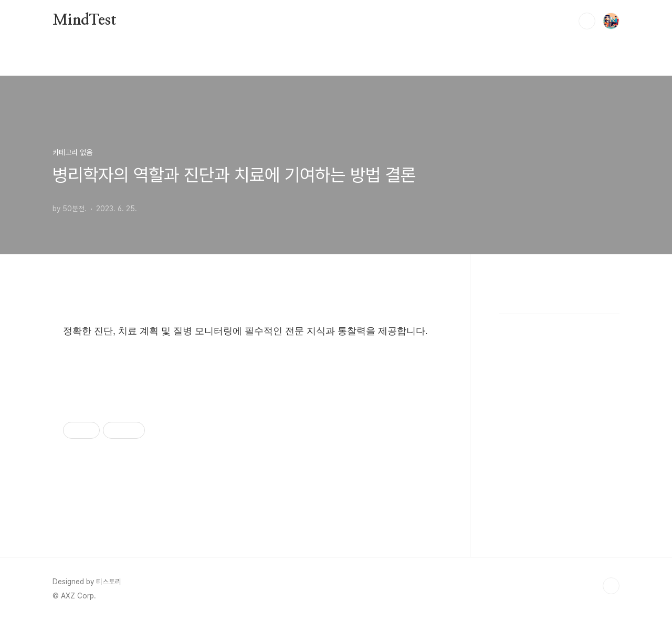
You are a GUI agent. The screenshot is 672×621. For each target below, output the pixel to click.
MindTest (84, 20)
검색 (587, 21)
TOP (611, 586)
